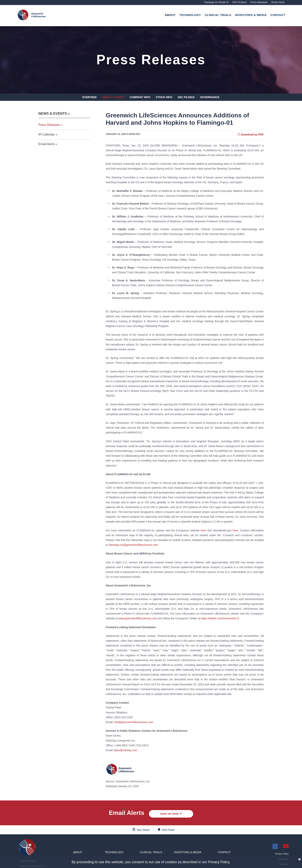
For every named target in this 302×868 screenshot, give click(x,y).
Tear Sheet (143, 830)
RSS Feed (168, 830)
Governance (210, 97)
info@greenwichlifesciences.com (134, 722)
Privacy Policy (219, 862)
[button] (78, 852)
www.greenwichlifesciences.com (138, 618)
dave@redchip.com (126, 750)
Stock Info (164, 97)
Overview (89, 97)
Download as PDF (251, 135)
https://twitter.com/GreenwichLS (220, 618)
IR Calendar (47, 134)
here (203, 530)
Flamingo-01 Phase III (216, 2)
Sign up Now (171, 814)
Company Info (140, 97)
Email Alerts (278, 2)
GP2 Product (239, 2)
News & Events (113, 97)
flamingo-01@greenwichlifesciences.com (134, 545)
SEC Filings (186, 97)
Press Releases (259, 2)
